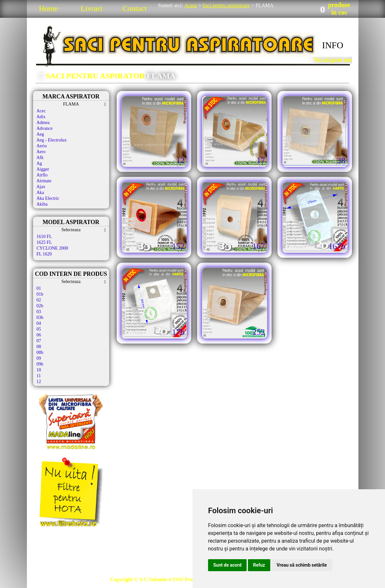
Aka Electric (48, 198)
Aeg (40, 134)
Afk (40, 158)
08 (39, 347)
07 (39, 341)
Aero (41, 152)
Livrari (92, 8)
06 (39, 335)
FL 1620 (44, 254)
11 (39, 376)
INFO (333, 45)
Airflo (42, 175)
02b (40, 306)
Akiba (42, 204)
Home (48, 8)
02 (39, 300)
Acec (41, 111)
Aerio (42, 146)
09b (40, 364)
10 (39, 370)
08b (40, 352)
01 (39, 288)
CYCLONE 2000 (52, 248)
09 (39, 358)
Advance (45, 128)
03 (39, 312)
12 (39, 382)
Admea (43, 123)
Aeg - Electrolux (52, 140)
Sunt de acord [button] (227, 565)
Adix (41, 117)
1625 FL (44, 242)
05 (39, 329)
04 (39, 323)
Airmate (44, 181)
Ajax (41, 187)
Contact (135, 8)
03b (40, 317)
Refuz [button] (259, 565)
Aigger (43, 169)
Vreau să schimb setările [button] (302, 565)
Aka (40, 192)
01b (40, 294)
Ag (39, 163)
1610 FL (44, 237)
